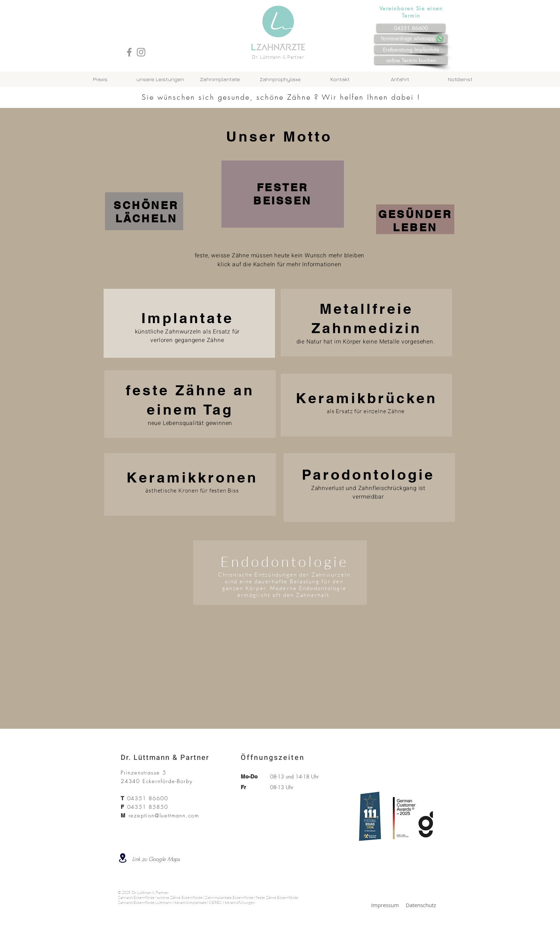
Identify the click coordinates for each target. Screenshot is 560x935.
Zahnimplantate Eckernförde (229, 897)
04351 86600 (148, 798)
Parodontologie (368, 474)
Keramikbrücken (366, 398)
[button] (220, 79)
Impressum (385, 905)
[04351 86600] (411, 28)
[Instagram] (141, 52)
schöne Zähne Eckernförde (180, 897)
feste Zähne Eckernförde (277, 897)
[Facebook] (129, 52)
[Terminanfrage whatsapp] (412, 39)
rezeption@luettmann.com (164, 816)
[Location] (122, 858)
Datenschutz (421, 905)
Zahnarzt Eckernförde (136, 897)
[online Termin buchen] (411, 60)
